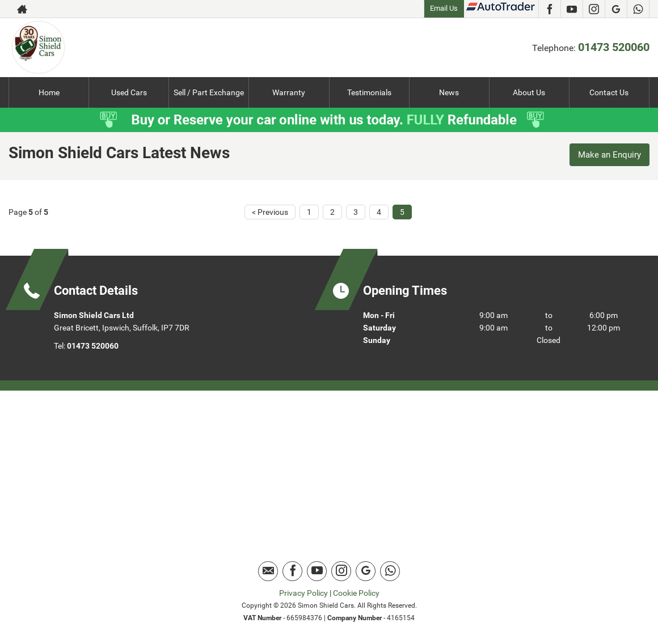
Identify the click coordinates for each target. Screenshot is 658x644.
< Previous (270, 211)
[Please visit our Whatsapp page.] (638, 9)
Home (49, 92)
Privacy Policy (303, 592)
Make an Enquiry (607, 156)
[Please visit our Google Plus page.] (616, 9)
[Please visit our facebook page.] (549, 9)
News (449, 92)
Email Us (444, 8)
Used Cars (129, 92)
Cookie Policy (356, 592)
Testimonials (369, 92)
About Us (529, 92)
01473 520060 (614, 47)
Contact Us (609, 92)
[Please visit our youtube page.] (571, 9)
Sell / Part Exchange (209, 92)
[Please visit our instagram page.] (594, 9)
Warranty (289, 92)
